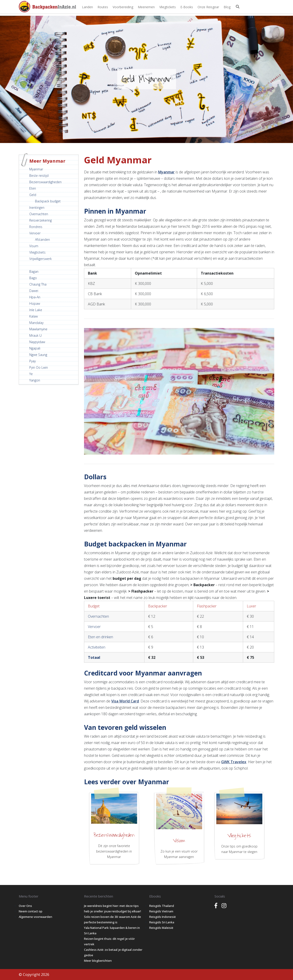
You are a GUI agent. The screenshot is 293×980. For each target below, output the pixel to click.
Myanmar (36, 169)
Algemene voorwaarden (35, 917)
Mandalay (36, 323)
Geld (33, 195)
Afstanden (42, 240)
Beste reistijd (39, 176)
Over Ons (25, 906)
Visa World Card (125, 701)
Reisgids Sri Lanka (162, 922)
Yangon (35, 380)
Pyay (33, 361)
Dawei (34, 291)
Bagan (34, 271)
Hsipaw (35, 303)
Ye (31, 374)
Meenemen (146, 7)
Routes (103, 7)
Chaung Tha (38, 284)
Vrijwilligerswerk (41, 259)
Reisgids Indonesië (163, 917)
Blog (227, 7)
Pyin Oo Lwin (39, 367)
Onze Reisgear (208, 7)
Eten (33, 188)
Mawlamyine (38, 329)
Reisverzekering (41, 220)
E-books (187, 7)
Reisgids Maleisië (161, 928)
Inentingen (37, 208)
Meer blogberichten (98, 961)
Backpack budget (48, 201)
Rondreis (36, 227)
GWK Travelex (234, 762)
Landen (87, 7)
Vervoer (35, 233)
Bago (33, 278)
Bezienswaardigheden (45, 182)
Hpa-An (35, 297)
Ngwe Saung (38, 355)
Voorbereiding (123, 7)
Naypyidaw (37, 342)
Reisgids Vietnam (161, 911)
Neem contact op (31, 911)
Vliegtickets (168, 7)
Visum (34, 246)
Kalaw (34, 316)
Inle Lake (36, 310)
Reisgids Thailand (162, 906)
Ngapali (35, 348)
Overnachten (39, 214)
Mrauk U (35, 335)
